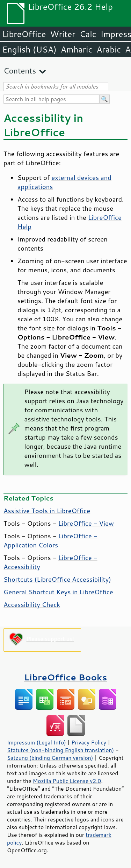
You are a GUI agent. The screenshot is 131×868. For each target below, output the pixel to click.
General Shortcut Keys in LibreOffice (58, 592)
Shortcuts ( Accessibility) (57, 579)
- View (86, 523)
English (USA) (29, 49)
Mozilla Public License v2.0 (67, 781)
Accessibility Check (32, 604)
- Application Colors (50, 540)
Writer (63, 34)
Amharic (77, 49)
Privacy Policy (89, 742)
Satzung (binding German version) (50, 758)
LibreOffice (24, 34)
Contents (20, 71)
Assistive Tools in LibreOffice (47, 511)
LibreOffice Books (66, 677)
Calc (88, 34)
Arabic (109, 49)
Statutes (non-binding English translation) (60, 750)
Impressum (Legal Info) (37, 742)
